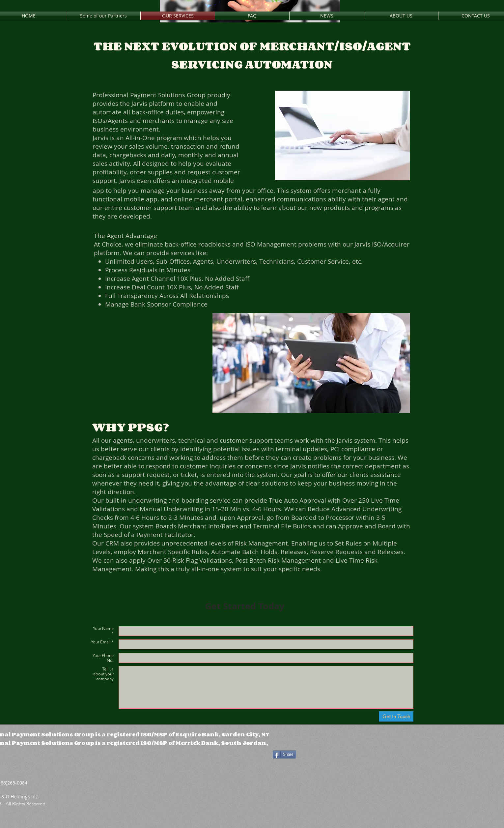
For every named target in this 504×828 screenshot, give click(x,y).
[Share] (284, 754)
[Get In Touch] (396, 716)
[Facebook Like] (321, 737)
